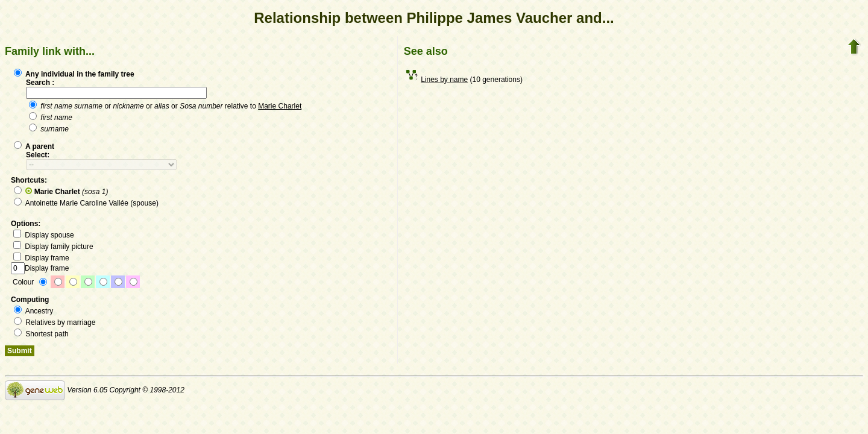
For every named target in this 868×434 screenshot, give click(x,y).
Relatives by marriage (55, 322)
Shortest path (41, 334)
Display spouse (44, 235)
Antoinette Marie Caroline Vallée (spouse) (86, 203)
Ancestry (33, 311)
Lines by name (444, 80)
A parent (34, 146)
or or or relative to (165, 106)
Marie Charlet (280, 106)
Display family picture (53, 247)
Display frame (41, 258)
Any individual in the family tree (74, 74)
